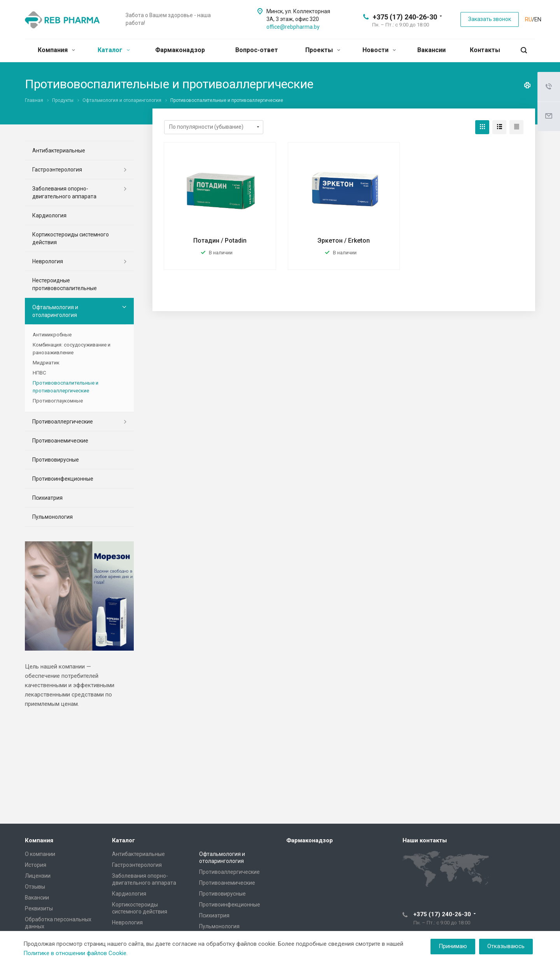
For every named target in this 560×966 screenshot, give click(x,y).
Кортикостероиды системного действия (71, 238)
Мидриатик (46, 363)
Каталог (114, 50)
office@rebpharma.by (293, 27)
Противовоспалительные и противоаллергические (66, 387)
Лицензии (38, 876)
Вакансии (431, 50)
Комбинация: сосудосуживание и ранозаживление (72, 349)
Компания (56, 50)
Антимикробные (52, 335)
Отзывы (35, 887)
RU (528, 19)
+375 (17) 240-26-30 (405, 17)
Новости (379, 50)
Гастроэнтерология (57, 170)
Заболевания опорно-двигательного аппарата (64, 192)
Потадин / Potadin (220, 241)
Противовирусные (56, 460)
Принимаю (453, 946)
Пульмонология (52, 517)
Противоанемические (60, 441)
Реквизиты (39, 908)
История (36, 865)
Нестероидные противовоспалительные (65, 284)
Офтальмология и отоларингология (55, 311)
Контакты (485, 50)
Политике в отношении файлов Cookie (75, 953)
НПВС (39, 373)
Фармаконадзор (180, 50)
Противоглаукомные (58, 401)
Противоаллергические (63, 422)
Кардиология (49, 215)
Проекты (323, 50)
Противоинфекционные (63, 479)
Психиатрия (47, 498)
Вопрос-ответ (257, 50)
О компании (40, 854)
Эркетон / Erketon (344, 241)
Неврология (48, 261)
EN (538, 19)
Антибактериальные (59, 150)
